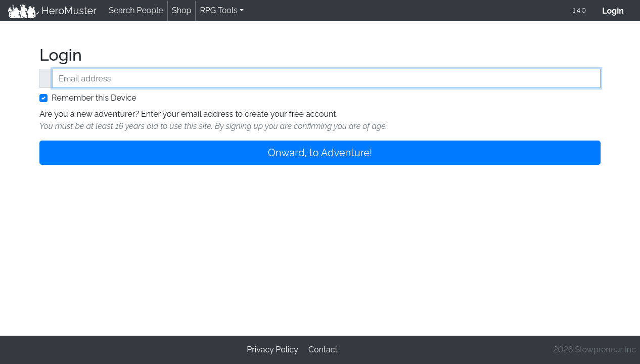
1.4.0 (579, 10)
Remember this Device (94, 98)
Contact (323, 350)
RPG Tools (219, 10)
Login (617, 10)
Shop (181, 10)
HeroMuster (52, 11)
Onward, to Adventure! (320, 153)
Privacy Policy (272, 350)
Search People (136, 10)
